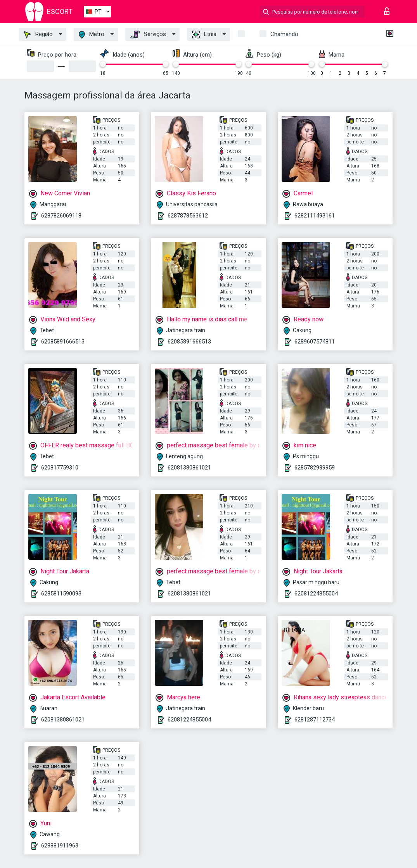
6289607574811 (315, 342)
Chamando (284, 34)
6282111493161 (315, 216)
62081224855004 (316, 594)
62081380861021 (189, 468)
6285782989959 (315, 468)
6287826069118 (61, 216)
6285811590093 (61, 594)
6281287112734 (315, 720)
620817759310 (60, 468)
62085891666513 (63, 342)
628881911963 (60, 846)
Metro (92, 35)
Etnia (204, 35)
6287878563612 (188, 216)
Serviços (148, 35)
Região (38, 35)
